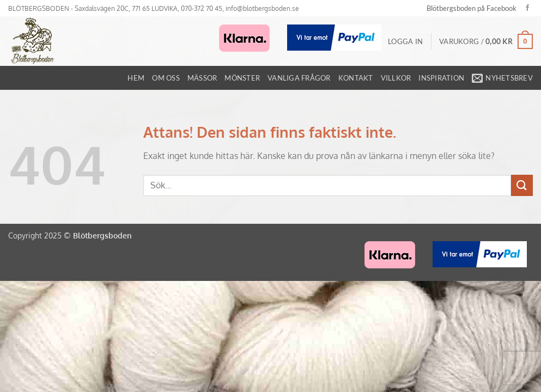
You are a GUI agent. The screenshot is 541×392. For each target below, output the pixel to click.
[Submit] (522, 185)
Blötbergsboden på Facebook (472, 8)
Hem (136, 78)
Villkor (396, 78)
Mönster (242, 78)
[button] (405, 41)
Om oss (166, 78)
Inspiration (441, 78)
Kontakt (356, 78)
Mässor (202, 78)
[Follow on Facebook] (527, 8)
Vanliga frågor (299, 78)
